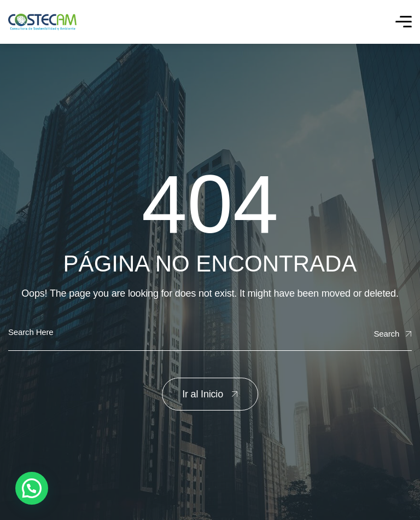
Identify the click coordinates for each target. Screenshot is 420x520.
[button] (32, 488)
